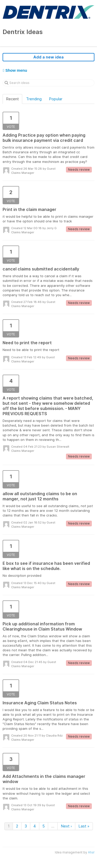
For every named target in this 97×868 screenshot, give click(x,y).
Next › (66, 826)
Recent (12, 99)
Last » (84, 826)
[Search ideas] (48, 83)
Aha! (91, 852)
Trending (34, 99)
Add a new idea (48, 57)
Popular (56, 99)
